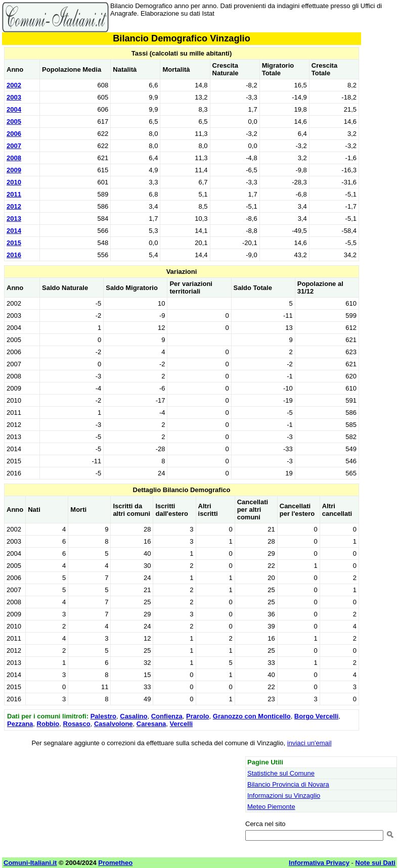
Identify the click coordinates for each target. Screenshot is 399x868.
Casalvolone (114, 724)
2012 (14, 206)
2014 (14, 231)
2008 (14, 158)
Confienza (167, 716)
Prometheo (115, 863)
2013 (14, 219)
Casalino (134, 716)
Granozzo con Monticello (252, 716)
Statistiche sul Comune (281, 773)
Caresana (151, 724)
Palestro (103, 716)
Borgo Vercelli (316, 716)
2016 (14, 255)
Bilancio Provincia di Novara (288, 784)
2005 (14, 122)
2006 (14, 134)
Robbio (48, 724)
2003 (14, 97)
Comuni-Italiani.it (30, 863)
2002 (14, 85)
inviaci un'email (309, 743)
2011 (14, 194)
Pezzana (20, 724)
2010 (14, 182)
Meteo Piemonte (271, 807)
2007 (14, 146)
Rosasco (77, 724)
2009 (14, 170)
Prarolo (198, 716)
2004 (14, 109)
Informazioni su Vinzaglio (284, 795)
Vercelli (182, 724)
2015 (14, 243)
